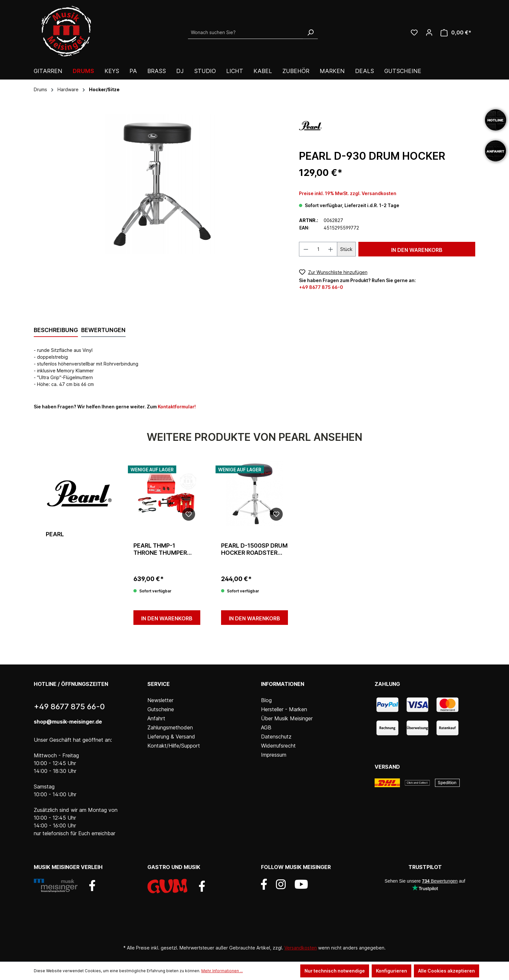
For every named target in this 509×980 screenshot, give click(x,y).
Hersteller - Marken (284, 709)
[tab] (56, 330)
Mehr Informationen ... (222, 971)
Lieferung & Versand (171, 737)
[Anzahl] (318, 249)
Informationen (283, 684)
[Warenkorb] (456, 33)
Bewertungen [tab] (103, 330)
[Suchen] (310, 32)
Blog (266, 700)
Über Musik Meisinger (287, 718)
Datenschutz (276, 737)
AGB (266, 727)
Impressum (274, 755)
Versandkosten (301, 948)
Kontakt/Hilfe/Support (174, 746)
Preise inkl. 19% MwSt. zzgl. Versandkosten (348, 193)
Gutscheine (161, 709)
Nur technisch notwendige (335, 971)
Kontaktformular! (177, 407)
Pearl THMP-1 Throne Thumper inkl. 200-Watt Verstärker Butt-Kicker (162, 549)
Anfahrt (156, 718)
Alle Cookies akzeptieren (447, 971)
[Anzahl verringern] (306, 249)
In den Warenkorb (417, 250)
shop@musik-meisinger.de (68, 722)
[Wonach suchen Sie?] (246, 32)
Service (159, 684)
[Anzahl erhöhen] (331, 249)
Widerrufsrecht (278, 746)
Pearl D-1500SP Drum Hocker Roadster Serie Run (254, 549)
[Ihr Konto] (429, 32)
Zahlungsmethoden (170, 727)
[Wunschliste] (414, 32)
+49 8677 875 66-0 (321, 287)
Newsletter (160, 700)
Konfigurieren (391, 971)
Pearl (55, 534)
